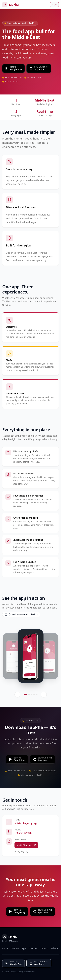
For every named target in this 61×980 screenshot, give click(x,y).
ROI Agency (13, 941)
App (24, 948)
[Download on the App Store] (39, 68)
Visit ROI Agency (26, 845)
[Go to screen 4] (34, 695)
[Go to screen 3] (32, 695)
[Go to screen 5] (37, 695)
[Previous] (17, 695)
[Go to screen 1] (25, 695)
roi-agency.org (21, 851)
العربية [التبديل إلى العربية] (54, 5)
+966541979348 (23, 833)
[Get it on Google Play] (13, 68)
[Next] (44, 695)
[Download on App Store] (43, 912)
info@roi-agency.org (26, 823)
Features (15, 948)
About (5, 948)
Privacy (54, 948)
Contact (45, 948)
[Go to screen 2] (29, 695)
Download (33, 948)
